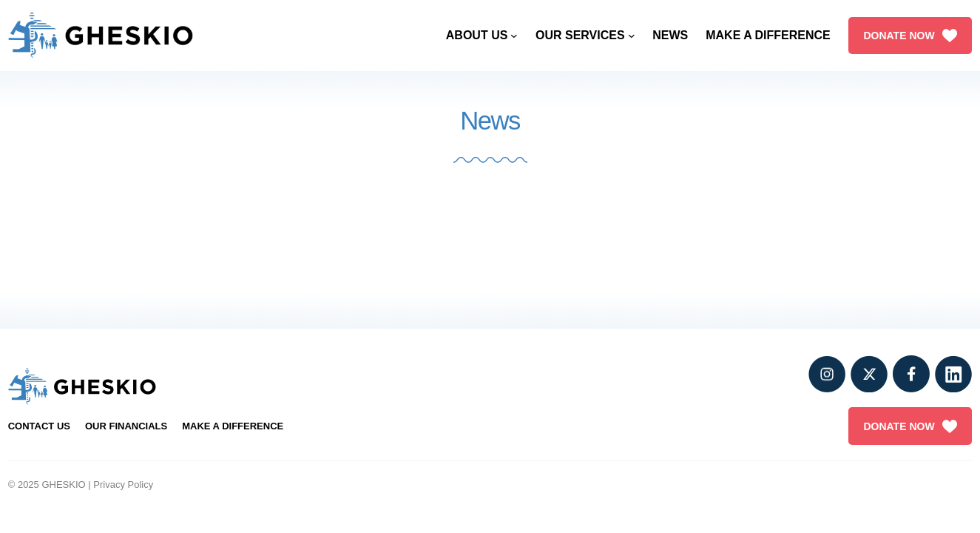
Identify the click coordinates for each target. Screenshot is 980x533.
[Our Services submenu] (632, 36)
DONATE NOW (910, 36)
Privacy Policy (123, 485)
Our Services (580, 35)
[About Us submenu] (514, 36)
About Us (477, 35)
